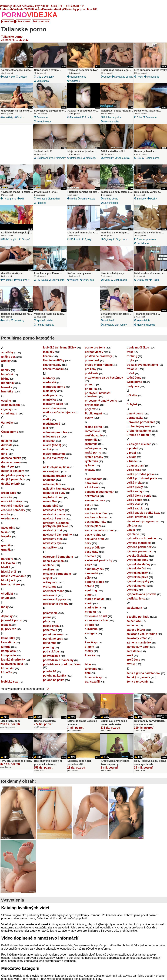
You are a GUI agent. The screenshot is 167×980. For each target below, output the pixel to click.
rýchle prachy (111, 122)
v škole (132, 457)
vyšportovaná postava (142, 594)
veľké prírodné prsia (140, 474)
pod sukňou (51, 651)
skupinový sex (95, 569)
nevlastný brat (78, 77)
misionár (75, 280)
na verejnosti (111, 203)
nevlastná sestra (123, 77)
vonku (21, 117)
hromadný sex (11, 584)
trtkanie (132, 369)
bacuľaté (7, 374)
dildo (5, 449)
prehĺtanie (92, 373)
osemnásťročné (54, 591)
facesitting (8, 528)
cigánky (108, 239)
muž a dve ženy (45, 77)
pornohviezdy (44, 122)
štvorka (90, 655)
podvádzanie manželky (58, 660)
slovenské (92, 573)
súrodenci (92, 629)
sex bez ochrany (96, 517)
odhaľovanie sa (53, 561)
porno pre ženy (95, 348)
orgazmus (122, 239)
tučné (131, 373)
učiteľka (132, 395)
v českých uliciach (139, 444)
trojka (73, 199)
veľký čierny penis (139, 496)
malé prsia (50, 395)
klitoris (6, 647)
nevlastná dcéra (54, 510)
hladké (6, 567)
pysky (140, 77)
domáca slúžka (11, 458)
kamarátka (8, 638)
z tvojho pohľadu (138, 617)
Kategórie (8, 21)
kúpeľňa (7, 672)
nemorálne (50, 501)
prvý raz (90, 409)
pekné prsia (51, 626)
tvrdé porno (10, 199)
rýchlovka (91, 461)
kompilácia (9, 651)
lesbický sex (9, 682)
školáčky (91, 642)
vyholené (133, 534)
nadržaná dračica (55, 476)
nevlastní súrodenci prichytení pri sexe (56, 524)
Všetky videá (23, 21)
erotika (6, 514)
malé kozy (50, 391)
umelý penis (135, 413)
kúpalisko (8, 668)
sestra (89, 505)
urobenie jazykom (139, 426)
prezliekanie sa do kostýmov (104, 378)
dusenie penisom (146, 239)
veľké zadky (135, 491)
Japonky (7, 616)
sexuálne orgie (95, 539)
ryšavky (90, 470)
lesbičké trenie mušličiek (60, 348)
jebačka (6, 625)
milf (22, 199)
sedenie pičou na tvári (100, 492)
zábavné (132, 625)
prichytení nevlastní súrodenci (98, 395)
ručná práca (93, 448)
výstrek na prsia (138, 577)
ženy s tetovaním (138, 682)
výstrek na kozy (137, 573)
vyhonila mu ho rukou (141, 538)
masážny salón (53, 404)
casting (6, 401)
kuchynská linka (12, 664)
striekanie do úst (96, 616)
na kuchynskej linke (56, 467)
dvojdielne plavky (13, 475)
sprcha (89, 586)
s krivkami (92, 487)
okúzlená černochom (57, 574)
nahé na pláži (11, 239)
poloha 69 (50, 671)
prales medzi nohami (99, 365)
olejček (48, 578)
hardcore (7, 559)
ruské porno (93, 453)
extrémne (7, 518)
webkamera (134, 608)
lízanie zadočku (53, 369)
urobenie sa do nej (139, 431)
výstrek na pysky (138, 581)
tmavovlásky (93, 677)
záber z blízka (136, 630)
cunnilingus (9, 413)
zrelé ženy (133, 660)
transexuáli (92, 682)
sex (139, 158)
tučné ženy (134, 378)
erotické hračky (11, 501)
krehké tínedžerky (13, 660)
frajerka (6, 536)
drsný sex (88, 280)
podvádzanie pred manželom (62, 664)
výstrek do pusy (138, 560)
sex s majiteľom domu (100, 530)
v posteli (8, 280)
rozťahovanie (94, 435)
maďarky (49, 378)
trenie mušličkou (138, 348)
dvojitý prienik (11, 484)
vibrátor (132, 526)
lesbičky (49, 352)
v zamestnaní (136, 466)
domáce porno (11, 462)
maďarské (50, 382)
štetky (89, 651)
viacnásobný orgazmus (142, 521)
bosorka (7, 387)
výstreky (133, 590)
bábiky (6, 370)
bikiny (5, 379)
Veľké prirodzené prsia (142, 478)
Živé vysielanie (41, 21)
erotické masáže (12, 506)
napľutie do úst (53, 497)
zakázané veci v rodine (142, 634)
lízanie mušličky (54, 360)
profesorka (92, 405)
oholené (49, 565)
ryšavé (89, 465)
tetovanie (91, 669)
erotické (7, 497)
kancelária (8, 642)
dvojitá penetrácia (13, 479)
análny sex (8, 357)
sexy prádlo (93, 548)
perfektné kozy (53, 634)
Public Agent (93, 413)
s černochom (94, 479)
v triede (132, 461)
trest (130, 352)
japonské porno (12, 620)
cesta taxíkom (11, 405)
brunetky (142, 199)
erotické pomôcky (13, 510)
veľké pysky (23, 280)
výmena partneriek (139, 547)
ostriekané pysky (46, 158)
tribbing (132, 356)
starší (89, 603)
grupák (6, 550)
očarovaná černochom (58, 557)
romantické (92, 431)
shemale (91, 556)
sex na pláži (93, 526)
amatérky (75, 81)
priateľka (41, 203)
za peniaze (134, 621)
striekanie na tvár (96, 620)
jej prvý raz (9, 629)
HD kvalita (76, 239)
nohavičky (50, 548)
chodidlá (7, 594)
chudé (107, 77)
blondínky (8, 383)
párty (47, 621)
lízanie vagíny (52, 365)
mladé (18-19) (52, 445)
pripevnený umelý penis (101, 401)
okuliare (49, 570)
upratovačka (135, 418)
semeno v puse (95, 500)
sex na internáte (96, 522)
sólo (88, 578)
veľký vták (134, 504)
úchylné (132, 404)
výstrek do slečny (139, 564)
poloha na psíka (112, 117)
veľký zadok (135, 508)
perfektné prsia (53, 639)
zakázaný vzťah (137, 638)
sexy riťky (92, 552)
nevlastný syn (52, 543)
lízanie (47, 356)
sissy (88, 565)
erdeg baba (9, 493)
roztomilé (91, 444)
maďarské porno (54, 387)
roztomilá (91, 440)
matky (47, 419)
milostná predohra (55, 432)
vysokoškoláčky (138, 556)
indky (5, 607)
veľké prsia (43, 81)
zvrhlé (131, 664)
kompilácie (9, 655)
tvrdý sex (133, 386)
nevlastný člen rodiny (48, 199)
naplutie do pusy (54, 493)
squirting (91, 590)
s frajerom (92, 483)
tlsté (88, 673)
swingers (91, 633)
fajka (4, 532)
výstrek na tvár (137, 586)
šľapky (89, 647)
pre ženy (91, 369)
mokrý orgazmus (146, 325)
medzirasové (52, 424)
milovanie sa (52, 437)
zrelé (130, 655)
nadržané (109, 321)
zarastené (42, 117)
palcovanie (153, 77)
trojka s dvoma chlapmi (142, 365)
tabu (88, 664)
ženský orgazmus (138, 677)
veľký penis (58, 280)
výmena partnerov (139, 551)
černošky (7, 423)
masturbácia (120, 280)
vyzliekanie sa (136, 599)
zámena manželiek (139, 643)
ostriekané (76, 158)
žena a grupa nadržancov (144, 673)
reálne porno (152, 158)
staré (88, 595)
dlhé (139, 117)
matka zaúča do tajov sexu (61, 412)
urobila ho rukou (138, 435)
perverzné (50, 643)
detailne (6, 441)
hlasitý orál (9, 572)
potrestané (92, 360)
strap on (90, 612)
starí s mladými (95, 599)
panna (47, 617)
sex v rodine (93, 535)
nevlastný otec (53, 539)
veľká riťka (134, 470)
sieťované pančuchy (98, 560)
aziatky (89, 117)
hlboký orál (9, 580)
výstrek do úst (136, 568)
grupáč (23, 77)
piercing (49, 647)
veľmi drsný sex (138, 517)
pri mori (90, 384)
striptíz (89, 625)
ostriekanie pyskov (56, 604)
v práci (131, 453)
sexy (88, 543)
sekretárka (92, 496)
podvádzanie (52, 656)
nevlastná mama (54, 514)
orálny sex (9, 77)
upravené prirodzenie (141, 422)
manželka (49, 400)
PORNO (29, 15)
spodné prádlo (44, 321)
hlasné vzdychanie (14, 576)
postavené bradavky (98, 356)
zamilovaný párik (138, 647)
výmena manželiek (139, 543)
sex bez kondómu (97, 513)
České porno (10, 432)
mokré (47, 449)
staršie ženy (93, 608)
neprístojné (51, 506)
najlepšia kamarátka (56, 489)
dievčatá (7, 445)
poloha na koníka (55, 676)
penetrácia (50, 630)
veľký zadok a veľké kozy (144, 513)
